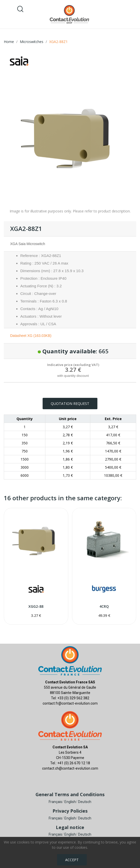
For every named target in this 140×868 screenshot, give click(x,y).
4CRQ (104, 606)
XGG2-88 (36, 606)
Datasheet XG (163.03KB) (31, 336)
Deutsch (85, 802)
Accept (72, 860)
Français (55, 802)
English (70, 802)
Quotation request (70, 404)
